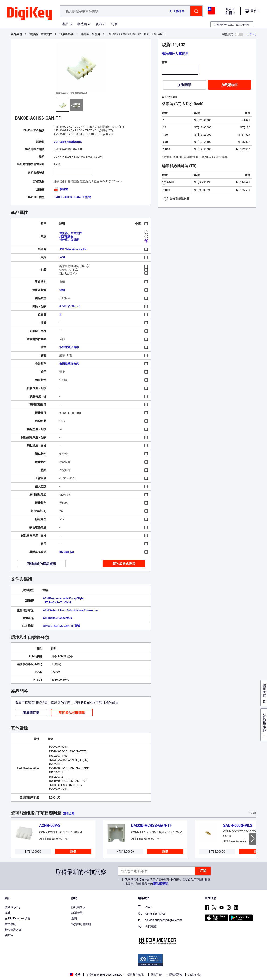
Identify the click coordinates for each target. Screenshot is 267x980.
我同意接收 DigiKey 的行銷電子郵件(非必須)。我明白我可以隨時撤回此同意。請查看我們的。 (168, 882)
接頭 (62, 290)
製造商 (82, 24)
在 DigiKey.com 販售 (17, 918)
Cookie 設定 (195, 975)
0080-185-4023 (151, 914)
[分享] (252, 34)
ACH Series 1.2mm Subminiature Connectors (71, 610)
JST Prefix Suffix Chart (57, 603)
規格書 (61, 189)
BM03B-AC (67, 552)
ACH (62, 258)
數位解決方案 (13, 930)
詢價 (114, 24)
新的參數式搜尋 (124, 564)
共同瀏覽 (147, 927)
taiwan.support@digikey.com (160, 920)
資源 (99, 24)
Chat (145, 908)
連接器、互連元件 (41, 34)
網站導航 (10, 924)
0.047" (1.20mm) (70, 306)
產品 (65, 24)
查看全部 (69, 813)
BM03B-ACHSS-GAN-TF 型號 (72, 197)
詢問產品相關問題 (72, 713)
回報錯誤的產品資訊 (41, 564)
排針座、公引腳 (90, 34)
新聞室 (9, 935)
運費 (74, 918)
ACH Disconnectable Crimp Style (63, 598)
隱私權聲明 (160, 884)
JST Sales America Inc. (68, 142)
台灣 (75, 975)
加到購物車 (230, 85)
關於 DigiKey (13, 907)
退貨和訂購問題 (81, 924)
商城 (7, 913)
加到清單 (185, 85)
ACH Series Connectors (57, 618)
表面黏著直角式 (69, 364)
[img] (29, 14)
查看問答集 (31, 713)
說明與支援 (78, 907)
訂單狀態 (77, 913)
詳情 (73, 852)
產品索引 (17, 34)
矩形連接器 (66, 34)
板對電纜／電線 (69, 347)
